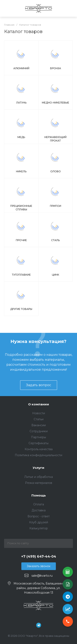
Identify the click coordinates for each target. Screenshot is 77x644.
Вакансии (39, 425)
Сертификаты (38, 443)
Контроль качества (39, 449)
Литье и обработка (38, 477)
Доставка (39, 510)
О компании (39, 404)
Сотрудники (39, 431)
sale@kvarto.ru (42, 576)
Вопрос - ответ (39, 516)
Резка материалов (39, 483)
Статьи (39, 419)
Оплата (39, 504)
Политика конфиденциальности (38, 455)
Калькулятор (39, 528)
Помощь (39, 495)
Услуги (38, 468)
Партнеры (38, 437)
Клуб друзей (39, 522)
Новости (39, 413)
